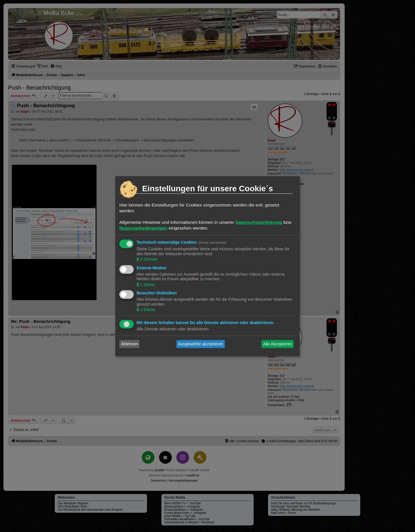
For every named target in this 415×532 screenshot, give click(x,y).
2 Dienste (148, 260)
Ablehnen (130, 344)
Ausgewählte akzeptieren (201, 344)
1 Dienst (147, 285)
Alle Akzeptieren (278, 344)
